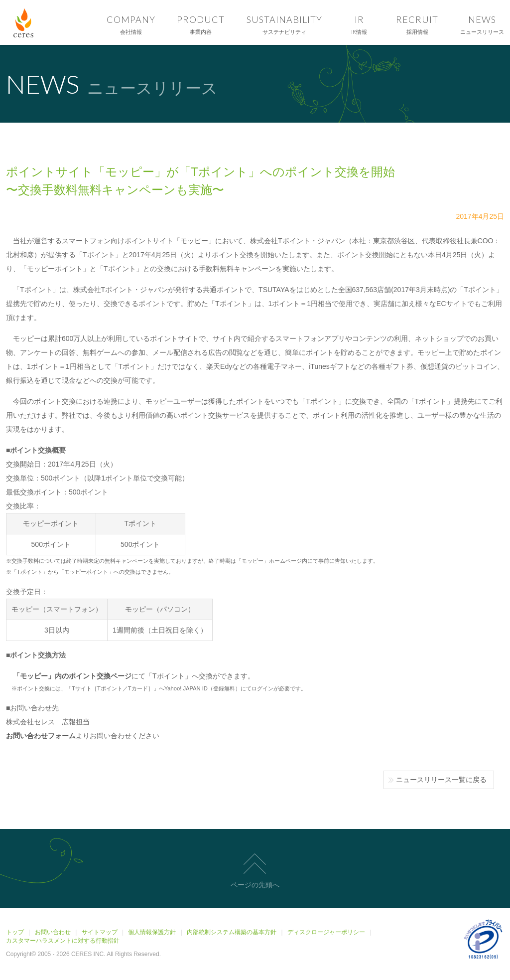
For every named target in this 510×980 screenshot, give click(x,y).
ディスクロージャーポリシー (326, 932)
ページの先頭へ (255, 885)
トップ (15, 932)
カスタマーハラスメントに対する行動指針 (63, 941)
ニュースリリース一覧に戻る (441, 780)
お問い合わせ (53, 932)
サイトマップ (100, 932)
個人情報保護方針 (152, 932)
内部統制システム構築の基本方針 (232, 932)
